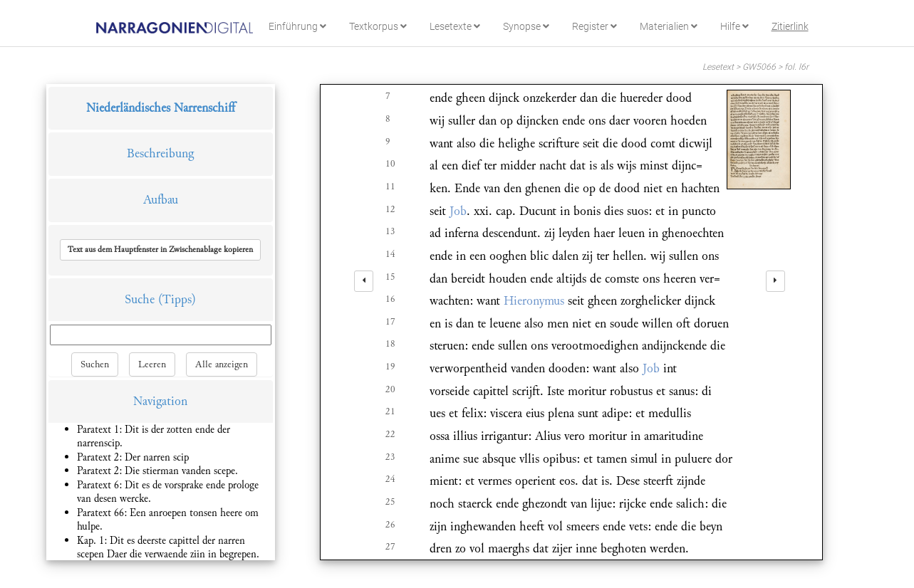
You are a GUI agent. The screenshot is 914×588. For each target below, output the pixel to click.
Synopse (526, 26)
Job (458, 211)
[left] (364, 281)
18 (390, 344)
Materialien (669, 26)
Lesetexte (455, 26)
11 (390, 187)
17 (390, 322)
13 (390, 231)
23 (390, 457)
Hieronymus (534, 301)
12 (390, 209)
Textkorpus (378, 26)
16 (390, 299)
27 (390, 547)
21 (390, 411)
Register (594, 26)
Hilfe (734, 26)
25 (390, 502)
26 (390, 525)
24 (390, 479)
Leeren (152, 364)
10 (390, 164)
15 (390, 277)
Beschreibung (160, 153)
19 (390, 367)
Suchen (95, 364)
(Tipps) (177, 299)
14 (390, 254)
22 (390, 434)
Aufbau (161, 200)
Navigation (160, 401)
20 (390, 389)
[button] (160, 250)
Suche (140, 299)
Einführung (297, 26)
